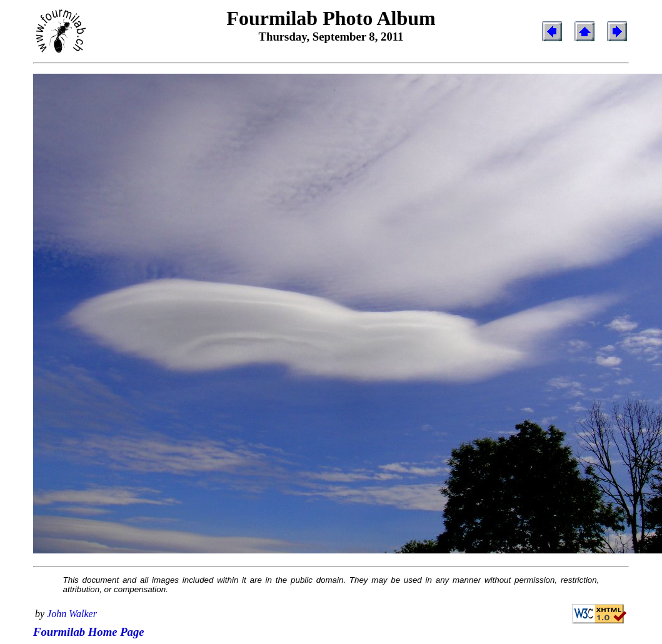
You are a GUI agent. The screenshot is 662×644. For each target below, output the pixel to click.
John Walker (72, 614)
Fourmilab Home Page (89, 632)
